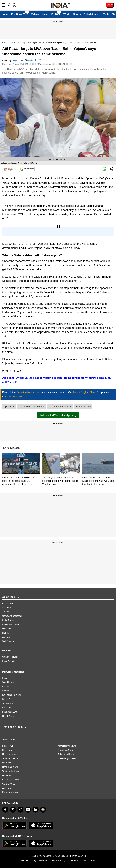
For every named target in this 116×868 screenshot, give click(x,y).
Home (5, 14)
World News (8, 682)
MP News (7, 763)
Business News (10, 712)
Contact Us (7, 603)
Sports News (8, 699)
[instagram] (20, 810)
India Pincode (9, 661)
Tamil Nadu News (10, 771)
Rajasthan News (66, 750)
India (45, 14)
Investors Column (10, 624)
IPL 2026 (56, 14)
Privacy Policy (59, 860)
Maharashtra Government (31, 406)
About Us (7, 607)
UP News (7, 775)
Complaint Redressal (12, 616)
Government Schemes (60, 406)
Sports (77, 14)
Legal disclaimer (41, 860)
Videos (35, 14)
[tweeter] (13, 810)
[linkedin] (35, 810)
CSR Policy (74, 860)
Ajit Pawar (9, 406)
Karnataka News (10, 792)
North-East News (10, 767)
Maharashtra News (67, 746)
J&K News (7, 788)
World (67, 14)
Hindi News (8, 629)
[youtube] (28, 810)
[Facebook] (5, 810)
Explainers (7, 708)
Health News (8, 716)
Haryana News (9, 754)
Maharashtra (15, 43)
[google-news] (43, 810)
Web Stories (8, 641)
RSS (93, 860)
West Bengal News (67, 758)
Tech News (7, 703)
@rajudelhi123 (34, 60)
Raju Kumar (18, 60)
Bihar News (8, 746)
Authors (6, 637)
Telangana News (66, 754)
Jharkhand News (10, 758)
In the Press (8, 620)
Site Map (25, 860)
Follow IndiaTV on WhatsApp (58, 415)
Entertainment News (12, 695)
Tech (106, 14)
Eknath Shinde (83, 406)
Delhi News (8, 750)
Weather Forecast (11, 657)
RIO (85, 860)
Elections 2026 (20, 14)
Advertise (7, 612)
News (5, 43)
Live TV (6, 633)
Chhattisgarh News (11, 780)
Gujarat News (9, 784)
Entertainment (92, 14)
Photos (6, 686)
